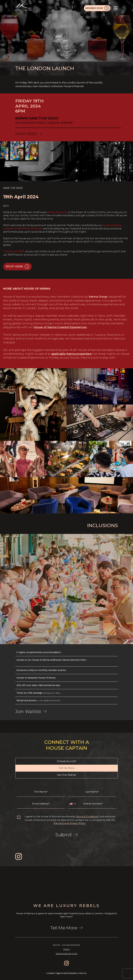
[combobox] (73, 804)
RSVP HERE (29, 134)
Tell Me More (66, 768)
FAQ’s (67, 949)
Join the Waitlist (67, 775)
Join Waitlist (31, 711)
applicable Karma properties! (71, 354)
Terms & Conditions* (87, 816)
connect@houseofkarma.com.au (66, 973)
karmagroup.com (67, 954)
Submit (67, 835)
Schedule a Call (66, 761)
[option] (22, 881)
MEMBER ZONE (97, 8)
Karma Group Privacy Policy (70, 823)
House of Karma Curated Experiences (60, 327)
